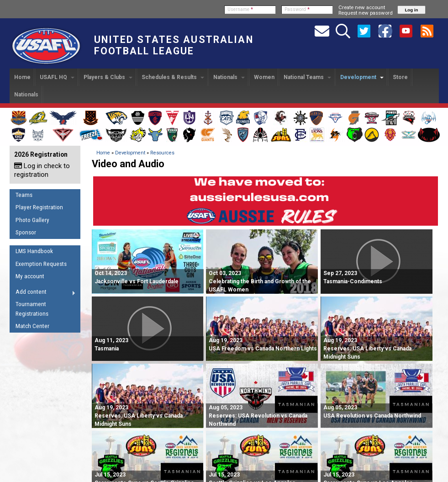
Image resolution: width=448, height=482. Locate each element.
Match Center (32, 326)
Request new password (366, 13)
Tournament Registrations (32, 309)
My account (30, 276)
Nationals (229, 77)
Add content (43, 293)
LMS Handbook (34, 251)
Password (297, 9)
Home (22, 77)
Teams (24, 195)
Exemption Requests (41, 264)
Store (400, 77)
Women (264, 77)
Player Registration (39, 207)
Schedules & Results (173, 77)
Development (362, 77)
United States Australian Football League (174, 45)
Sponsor (26, 232)
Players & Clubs (108, 77)
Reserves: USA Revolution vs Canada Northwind (258, 416)
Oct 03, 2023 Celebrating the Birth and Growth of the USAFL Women (260, 281)
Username (240, 9)
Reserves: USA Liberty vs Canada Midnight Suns (367, 349)
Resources (162, 153)
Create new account (362, 7)
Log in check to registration (42, 170)
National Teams (307, 77)
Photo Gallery (32, 220)
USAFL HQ (57, 77)
